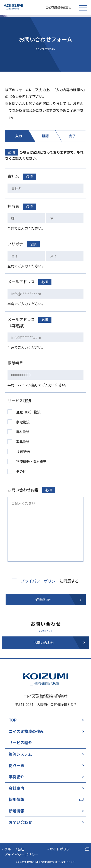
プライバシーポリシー (40, 581)
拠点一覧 (17, 765)
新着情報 (17, 811)
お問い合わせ (20, 822)
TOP (13, 720)
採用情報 (17, 799)
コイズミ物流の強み (26, 731)
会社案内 (17, 788)
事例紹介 (17, 777)
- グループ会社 (13, 849)
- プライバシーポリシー (20, 855)
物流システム (20, 754)
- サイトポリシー (60, 849)
